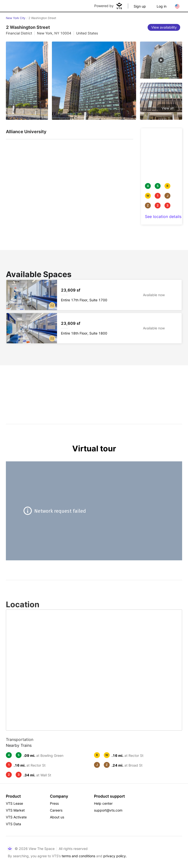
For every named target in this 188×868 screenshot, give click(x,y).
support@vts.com (108, 810)
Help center (103, 803)
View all (168, 108)
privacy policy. (115, 856)
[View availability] (164, 27)
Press (54, 803)
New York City (16, 18)
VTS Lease (14, 803)
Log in (162, 6)
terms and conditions (78, 856)
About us (57, 817)
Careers (56, 810)
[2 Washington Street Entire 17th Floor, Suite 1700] (94, 295)
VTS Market (15, 810)
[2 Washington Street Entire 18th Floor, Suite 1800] (94, 328)
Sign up (140, 6)
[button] (52, 305)
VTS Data (13, 824)
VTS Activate (16, 817)
